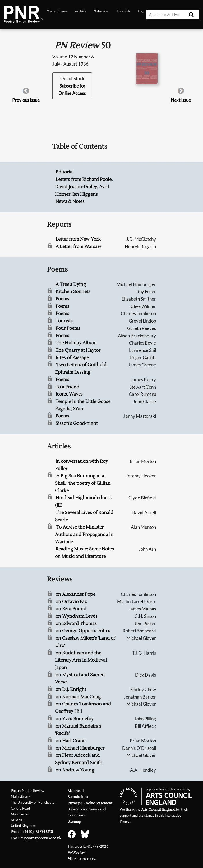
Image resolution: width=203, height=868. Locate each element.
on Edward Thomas (76, 624)
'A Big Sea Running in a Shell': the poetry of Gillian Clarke (83, 483)
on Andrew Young (75, 770)
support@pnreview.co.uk (41, 838)
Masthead (76, 791)
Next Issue (181, 100)
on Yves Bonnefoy (75, 719)
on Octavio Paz (71, 602)
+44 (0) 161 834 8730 (37, 832)
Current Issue (57, 12)
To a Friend (67, 387)
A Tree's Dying (71, 284)
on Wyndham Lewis (77, 616)
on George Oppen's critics (83, 631)
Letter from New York (78, 239)
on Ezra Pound (71, 609)
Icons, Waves (69, 394)
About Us (123, 12)
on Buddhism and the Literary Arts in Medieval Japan (81, 660)
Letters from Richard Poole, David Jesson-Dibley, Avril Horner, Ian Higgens (84, 187)
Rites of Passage (72, 358)
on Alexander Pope (75, 594)
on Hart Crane (70, 741)
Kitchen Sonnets (73, 291)
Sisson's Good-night (77, 423)
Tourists (64, 321)
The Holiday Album (76, 343)
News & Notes (70, 201)
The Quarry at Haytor (78, 350)
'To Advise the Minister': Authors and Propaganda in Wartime (84, 534)
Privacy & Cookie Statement (90, 803)
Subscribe (101, 12)
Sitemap (74, 821)
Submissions (78, 797)
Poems (62, 299)
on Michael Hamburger (80, 748)
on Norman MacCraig (78, 697)
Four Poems (68, 328)
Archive (81, 12)
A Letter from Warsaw (78, 247)
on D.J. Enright (71, 689)
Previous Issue (26, 100)
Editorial (65, 172)
